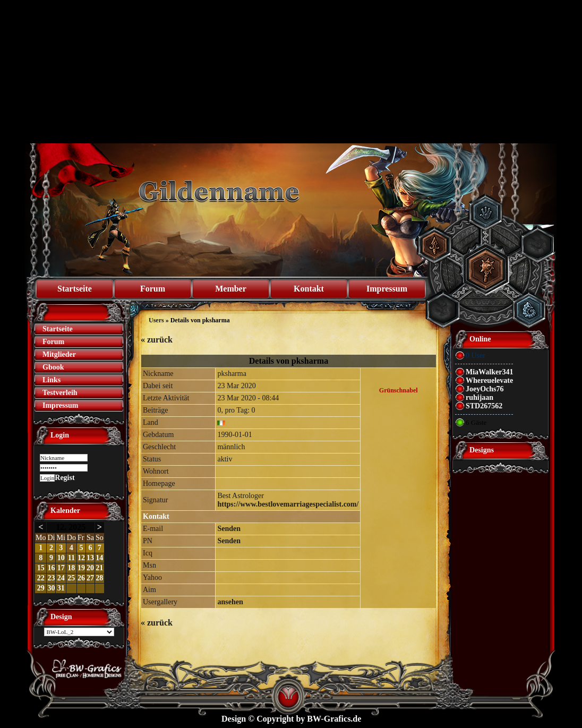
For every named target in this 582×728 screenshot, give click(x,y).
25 (71, 578)
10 (61, 558)
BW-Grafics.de (334, 719)
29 (41, 588)
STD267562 (484, 406)
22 (41, 578)
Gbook (53, 367)
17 (61, 568)
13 (90, 558)
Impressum (387, 289)
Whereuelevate (489, 380)
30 (51, 588)
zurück (157, 340)
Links (52, 380)
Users (156, 320)
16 (51, 568)
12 (81, 558)
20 (90, 568)
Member (231, 289)
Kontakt (309, 289)
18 (71, 568)
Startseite (75, 289)
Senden (229, 529)
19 (81, 568)
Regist (65, 478)
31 (61, 588)
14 (99, 558)
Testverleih (60, 393)
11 (71, 558)
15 (41, 568)
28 (99, 578)
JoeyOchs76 (485, 389)
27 (90, 578)
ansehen (230, 602)
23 (51, 578)
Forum (153, 289)
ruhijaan (480, 397)
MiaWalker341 (489, 372)
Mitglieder (59, 354)
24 (61, 578)
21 (99, 568)
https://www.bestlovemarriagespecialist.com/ (288, 504)
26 (81, 578)
